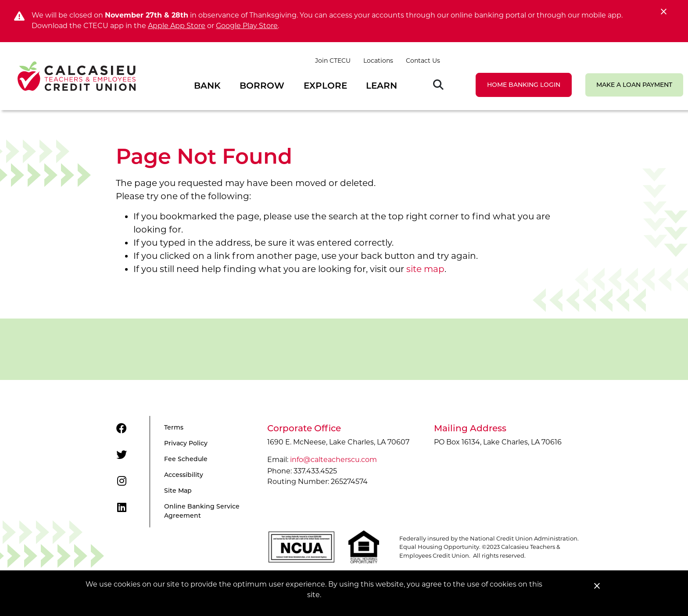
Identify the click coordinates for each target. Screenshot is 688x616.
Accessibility (184, 475)
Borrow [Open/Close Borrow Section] (262, 86)
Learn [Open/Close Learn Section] (382, 86)
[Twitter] (122, 455)
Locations (378, 61)
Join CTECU (333, 61)
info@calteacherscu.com (333, 460)
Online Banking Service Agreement (202, 511)
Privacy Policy (186, 443)
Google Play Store (247, 26)
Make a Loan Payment (634, 85)
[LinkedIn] (122, 508)
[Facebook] (122, 429)
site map (425, 269)
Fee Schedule (186, 459)
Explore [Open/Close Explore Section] (325, 86)
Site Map (178, 491)
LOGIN (524, 85)
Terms (174, 427)
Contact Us (423, 61)
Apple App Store (177, 26)
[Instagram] (122, 481)
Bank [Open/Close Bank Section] (207, 86)
